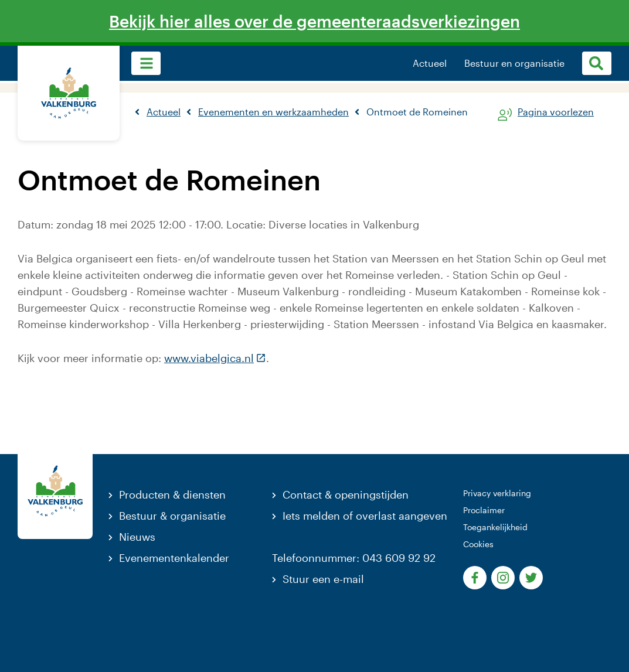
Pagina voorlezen (556, 112)
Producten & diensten (172, 494)
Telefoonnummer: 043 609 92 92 (354, 558)
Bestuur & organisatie (172, 516)
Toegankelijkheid (495, 527)
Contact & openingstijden (346, 494)
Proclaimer (484, 510)
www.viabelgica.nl (215, 358)
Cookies (478, 544)
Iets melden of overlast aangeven (365, 516)
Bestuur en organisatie (514, 63)
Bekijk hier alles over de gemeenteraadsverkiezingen (314, 21)
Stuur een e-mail (323, 579)
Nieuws (137, 537)
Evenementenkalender (174, 558)
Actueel (430, 63)
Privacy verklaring (497, 493)
